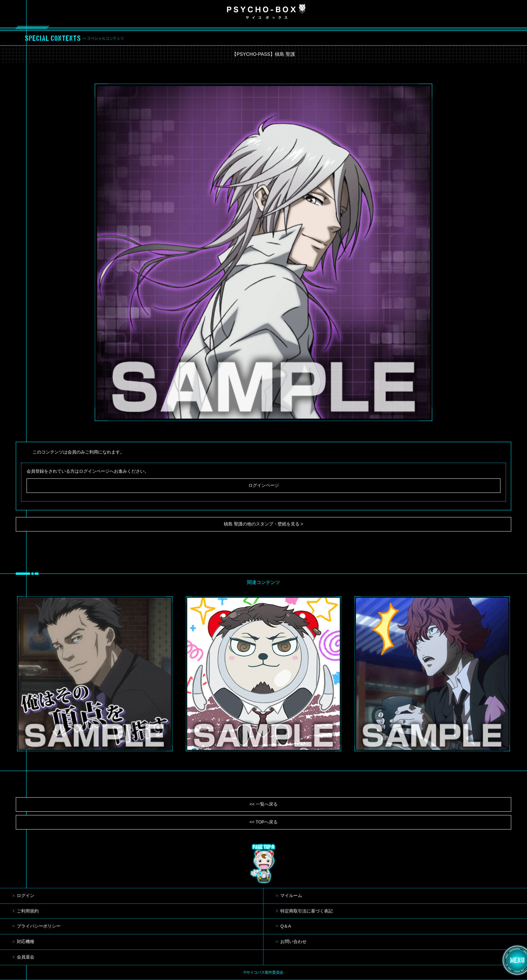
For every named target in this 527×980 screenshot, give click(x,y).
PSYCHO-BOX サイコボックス (266, 12)
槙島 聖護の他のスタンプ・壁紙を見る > (263, 524)
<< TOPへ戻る (263, 822)
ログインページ (264, 485)
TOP (263, 864)
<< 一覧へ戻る (263, 804)
